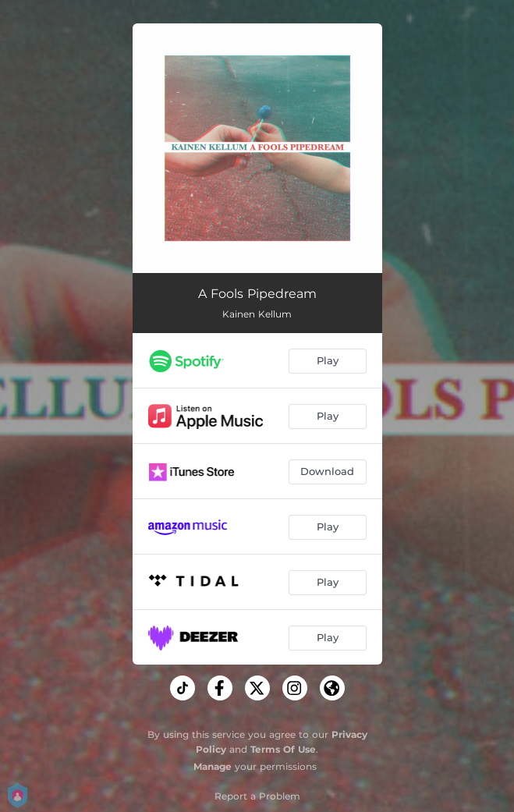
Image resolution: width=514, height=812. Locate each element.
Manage (213, 766)
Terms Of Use (283, 749)
